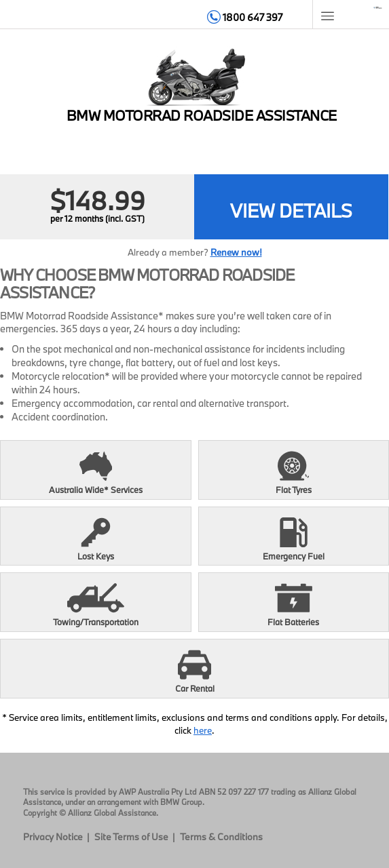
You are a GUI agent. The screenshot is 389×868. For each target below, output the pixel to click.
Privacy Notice (53, 837)
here (203, 730)
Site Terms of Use (131, 837)
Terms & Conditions (221, 837)
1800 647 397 (245, 17)
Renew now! (236, 252)
